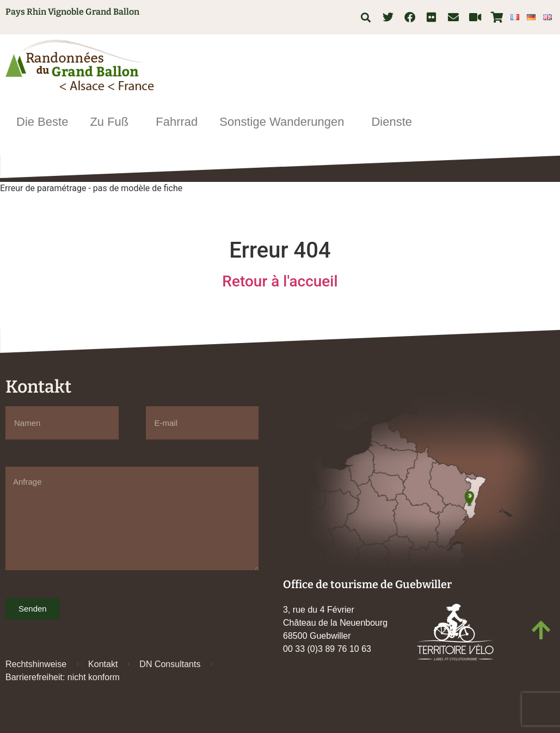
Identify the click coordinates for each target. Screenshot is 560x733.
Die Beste (42, 122)
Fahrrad (177, 122)
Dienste (394, 122)
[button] (365, 17)
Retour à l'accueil (280, 281)
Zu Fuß (112, 122)
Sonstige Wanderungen (284, 122)
